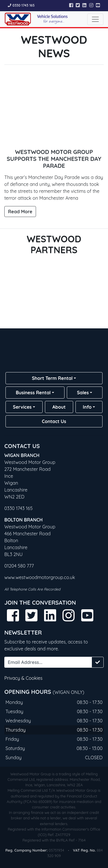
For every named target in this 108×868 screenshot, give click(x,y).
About (59, 407)
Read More (20, 212)
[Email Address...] (48, 662)
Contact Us (54, 421)
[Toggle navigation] (95, 19)
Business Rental (33, 393)
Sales (83, 393)
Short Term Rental (52, 378)
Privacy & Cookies (23, 678)
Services (22, 407)
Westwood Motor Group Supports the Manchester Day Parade (54, 159)
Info (87, 407)
